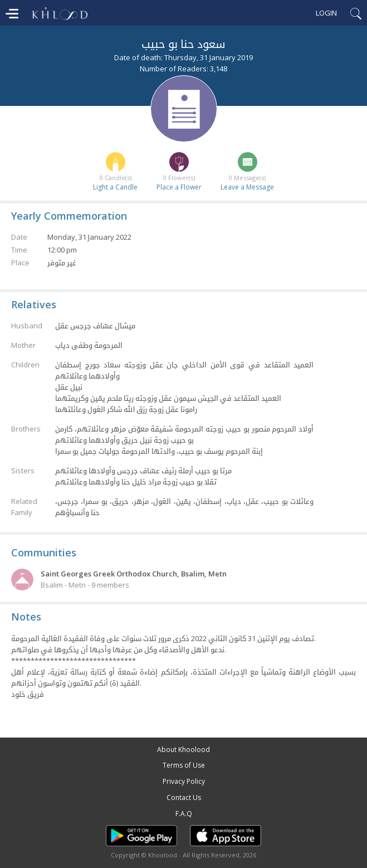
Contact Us (184, 797)
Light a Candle (115, 187)
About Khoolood (184, 750)
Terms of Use (184, 765)
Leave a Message (247, 187)
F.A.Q (184, 814)
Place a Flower (179, 187)
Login (326, 13)
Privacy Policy (184, 781)
